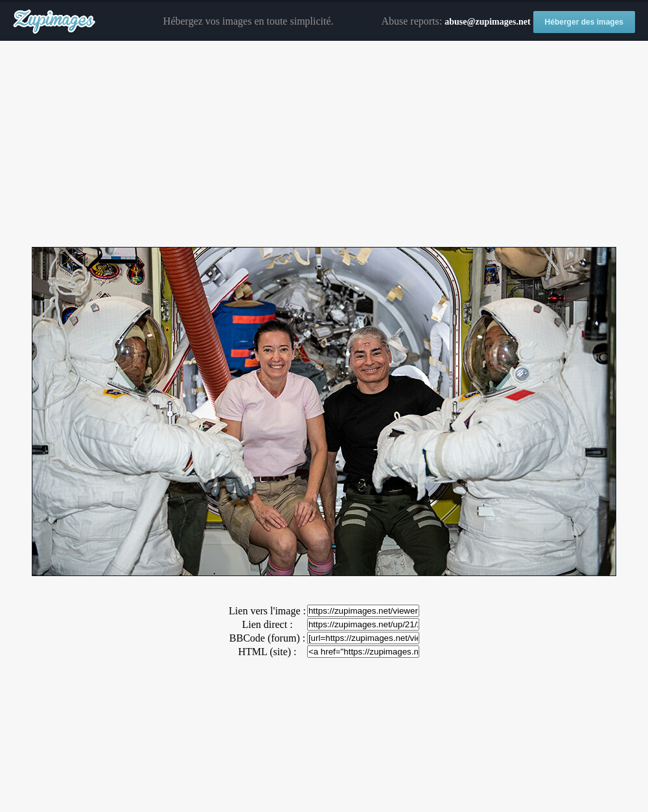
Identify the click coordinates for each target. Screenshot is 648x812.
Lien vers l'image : (267, 611)
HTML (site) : (267, 652)
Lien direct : (267, 624)
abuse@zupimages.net (487, 22)
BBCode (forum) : (267, 638)
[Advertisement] (324, 145)
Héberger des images (584, 22)
